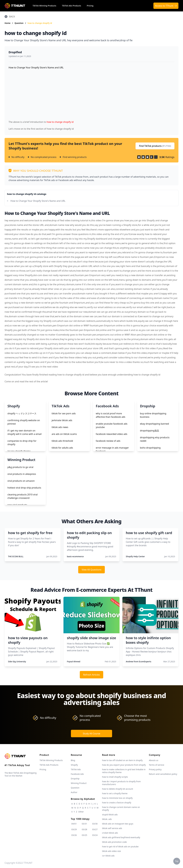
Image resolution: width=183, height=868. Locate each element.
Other (81, 812)
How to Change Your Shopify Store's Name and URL (38, 201)
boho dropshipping (150, 448)
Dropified (15, 52)
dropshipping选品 (149, 431)
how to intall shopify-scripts (115, 777)
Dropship (75, 779)
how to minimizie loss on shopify (117, 798)
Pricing (90, 6)
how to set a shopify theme (115, 793)
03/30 (95, 824)
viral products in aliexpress (22, 474)
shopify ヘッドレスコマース (22, 413)
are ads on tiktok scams (64, 434)
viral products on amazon (21, 481)
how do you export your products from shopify (124, 765)
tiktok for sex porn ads (64, 413)
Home (8, 23)
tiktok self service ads (112, 828)
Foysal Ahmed (74, 661)
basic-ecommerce (75, 556)
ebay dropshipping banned (154, 424)
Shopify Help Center (135, 556)
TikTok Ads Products (71, 6)
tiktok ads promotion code (114, 842)
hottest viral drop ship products (24, 488)
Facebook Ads (77, 774)
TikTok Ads (76, 769)
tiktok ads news (60, 427)
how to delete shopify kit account (118, 789)
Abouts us (154, 760)
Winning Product (79, 783)
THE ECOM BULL (16, 556)
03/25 (84, 835)
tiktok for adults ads (62, 448)
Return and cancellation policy (163, 774)
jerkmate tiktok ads (62, 420)
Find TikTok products (155, 146)
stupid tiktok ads (110, 815)
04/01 (74, 824)
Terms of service (157, 765)
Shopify (74, 765)
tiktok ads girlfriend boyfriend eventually (121, 837)
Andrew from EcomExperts (139, 661)
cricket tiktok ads (110, 833)
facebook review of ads (108, 441)
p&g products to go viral (20, 467)
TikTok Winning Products (44, 6)
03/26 (74, 835)
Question (19, 23)
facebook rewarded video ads (112, 434)
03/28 (84, 829)
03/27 (95, 829)
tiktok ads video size (112, 851)
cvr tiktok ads (108, 856)
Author (74, 792)
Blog (73, 760)
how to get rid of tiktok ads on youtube (120, 847)
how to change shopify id (40, 23)
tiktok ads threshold (62, 441)
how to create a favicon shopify (117, 803)
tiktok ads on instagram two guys (118, 824)
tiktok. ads (107, 819)
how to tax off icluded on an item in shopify (122, 760)
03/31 (84, 824)
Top (177, 861)
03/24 (95, 835)
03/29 (74, 829)
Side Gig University (17, 661)
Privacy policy (155, 769)
